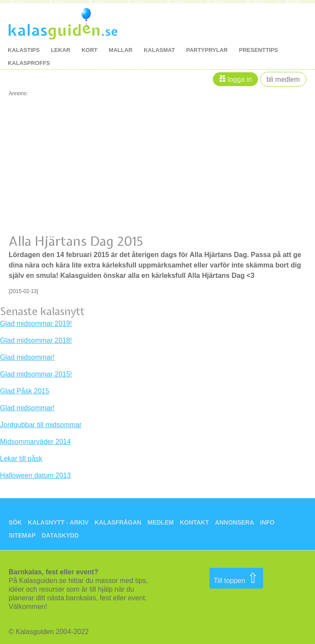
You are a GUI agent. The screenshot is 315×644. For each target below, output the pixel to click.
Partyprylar (207, 50)
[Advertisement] (157, 157)
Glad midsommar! (27, 357)
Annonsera (235, 522)
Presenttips (258, 50)
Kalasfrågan (118, 522)
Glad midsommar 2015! (36, 374)
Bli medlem (283, 79)
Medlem (161, 522)
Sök (15, 522)
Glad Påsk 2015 (25, 391)
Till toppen (236, 578)
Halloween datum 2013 (35, 475)
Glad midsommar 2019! (36, 324)
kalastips (24, 50)
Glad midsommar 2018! (36, 340)
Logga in (240, 79)
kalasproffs (29, 63)
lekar (61, 50)
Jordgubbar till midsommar (41, 425)
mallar (121, 50)
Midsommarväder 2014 (35, 442)
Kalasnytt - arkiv (58, 522)
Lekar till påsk (21, 459)
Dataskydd (60, 535)
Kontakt (194, 522)
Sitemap (22, 535)
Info (267, 522)
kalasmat (159, 50)
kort (89, 50)
